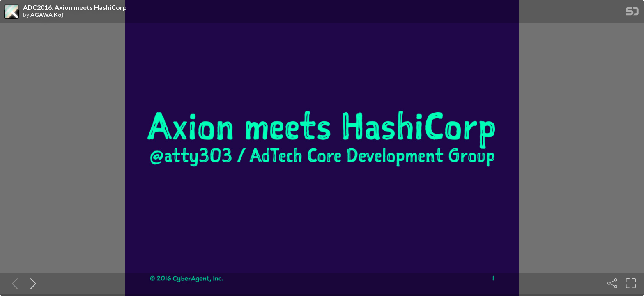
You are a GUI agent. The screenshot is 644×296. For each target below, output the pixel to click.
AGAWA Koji (48, 15)
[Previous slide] (13, 283)
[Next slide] (32, 283)
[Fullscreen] (631, 283)
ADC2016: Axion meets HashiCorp (75, 7)
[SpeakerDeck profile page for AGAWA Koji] (11, 12)
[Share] (612, 283)
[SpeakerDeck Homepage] (632, 13)
